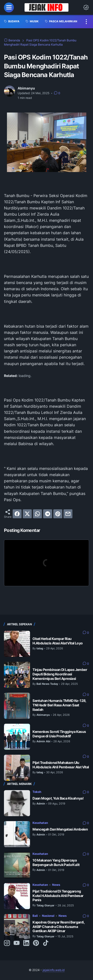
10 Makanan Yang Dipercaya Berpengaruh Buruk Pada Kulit (56, 862)
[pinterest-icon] (36, 943)
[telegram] (48, 514)
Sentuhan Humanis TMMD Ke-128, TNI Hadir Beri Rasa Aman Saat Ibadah (59, 705)
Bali (35, 916)
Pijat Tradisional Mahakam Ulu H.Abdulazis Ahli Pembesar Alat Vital (61, 765)
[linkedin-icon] (26, 943)
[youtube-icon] (17, 943)
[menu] (9, 7)
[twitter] (27, 514)
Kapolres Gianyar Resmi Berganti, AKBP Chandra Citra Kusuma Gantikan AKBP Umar (59, 927)
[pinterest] (58, 514)
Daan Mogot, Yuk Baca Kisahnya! (58, 798)
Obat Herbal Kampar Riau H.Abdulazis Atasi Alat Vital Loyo (58, 641)
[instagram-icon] (7, 943)
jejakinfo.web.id (54, 970)
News (56, 885)
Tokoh (37, 792)
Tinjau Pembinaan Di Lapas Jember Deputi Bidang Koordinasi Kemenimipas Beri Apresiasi (60, 674)
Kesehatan (40, 823)
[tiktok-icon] (46, 943)
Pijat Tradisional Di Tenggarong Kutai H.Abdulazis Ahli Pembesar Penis (58, 896)
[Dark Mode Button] (86, 7)
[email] (68, 514)
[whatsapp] (37, 514)
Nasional (48, 916)
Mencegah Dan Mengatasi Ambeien (60, 829)
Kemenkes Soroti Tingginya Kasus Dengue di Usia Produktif (59, 734)
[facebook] (17, 514)
